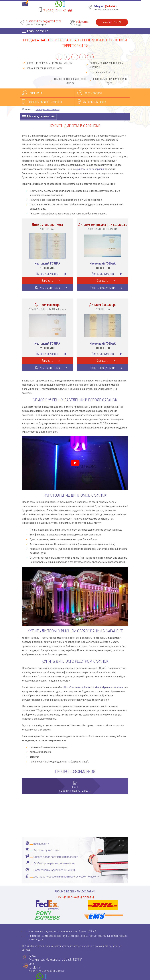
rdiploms (82, 22)
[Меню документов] (38, 117)
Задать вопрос (92, 93)
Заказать (47, 281)
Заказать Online (112, 22)
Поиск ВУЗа (35, 93)
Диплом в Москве (94, 102)
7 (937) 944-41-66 (58, 11)
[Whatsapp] (59, 5)
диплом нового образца (90, 169)
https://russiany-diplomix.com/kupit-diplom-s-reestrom (93, 687)
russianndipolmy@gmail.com (43, 21)
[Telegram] (64, 5)
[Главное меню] (35, 31)
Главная (29, 110)
